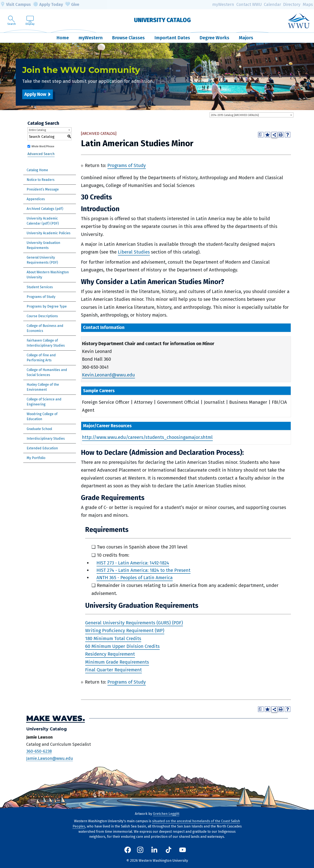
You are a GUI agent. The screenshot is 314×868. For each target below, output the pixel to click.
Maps (308, 5)
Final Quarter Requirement (113, 670)
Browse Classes (128, 38)
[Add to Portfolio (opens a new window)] (267, 135)
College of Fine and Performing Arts (41, 358)
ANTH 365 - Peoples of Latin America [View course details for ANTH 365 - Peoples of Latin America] (135, 578)
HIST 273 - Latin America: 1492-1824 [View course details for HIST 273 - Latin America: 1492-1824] (133, 563)
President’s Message (43, 189)
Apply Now (35, 94)
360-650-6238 (39, 751)
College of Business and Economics (45, 328)
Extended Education (42, 448)
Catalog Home (37, 170)
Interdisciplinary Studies (46, 439)
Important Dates (172, 38)
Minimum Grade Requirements (117, 662)
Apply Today (48, 5)
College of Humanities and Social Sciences (47, 372)
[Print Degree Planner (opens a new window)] (261, 135)
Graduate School (39, 429)
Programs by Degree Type (47, 306)
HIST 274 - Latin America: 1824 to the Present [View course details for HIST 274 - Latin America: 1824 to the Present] (143, 570)
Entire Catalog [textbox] (37, 130)
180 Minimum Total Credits (113, 639)
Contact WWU (249, 5)
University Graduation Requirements (43, 245)
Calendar (272, 5)
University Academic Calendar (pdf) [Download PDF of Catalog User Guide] (42, 221)
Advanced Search (41, 154)
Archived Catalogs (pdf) (45, 209)
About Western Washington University (48, 275)
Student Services (40, 287)
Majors (246, 38)
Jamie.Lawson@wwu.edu (50, 758)
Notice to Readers (41, 180)
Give (72, 5)
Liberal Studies (134, 252)
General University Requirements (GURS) (128, 623)
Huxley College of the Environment (43, 387)
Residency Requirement (110, 654)
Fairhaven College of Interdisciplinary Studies (46, 343)
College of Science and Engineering (44, 402)
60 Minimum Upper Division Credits (122, 646)
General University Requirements (41, 260)
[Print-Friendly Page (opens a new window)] (281, 135)
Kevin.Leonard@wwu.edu (108, 375)
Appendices (36, 199)
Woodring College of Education (42, 416)
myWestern (223, 5)
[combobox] (251, 115)
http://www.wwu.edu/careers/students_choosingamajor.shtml (147, 437)
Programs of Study (41, 297)
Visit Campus (15, 5)
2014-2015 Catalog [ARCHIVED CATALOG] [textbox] (235, 115)
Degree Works (214, 38)
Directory (292, 5)
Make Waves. (56, 718)
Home (63, 38)
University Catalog (162, 20)
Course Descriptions (42, 316)
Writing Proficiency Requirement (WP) (125, 631)
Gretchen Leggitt (166, 814)
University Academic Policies (49, 233)
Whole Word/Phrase (43, 146)
